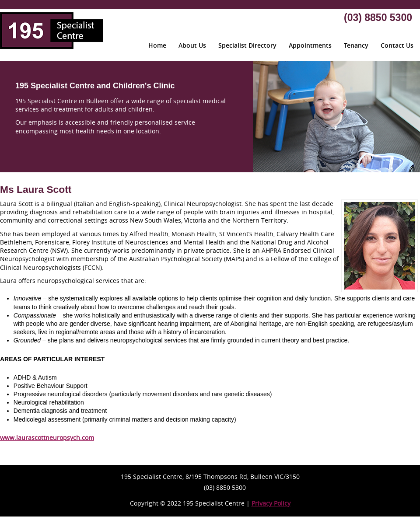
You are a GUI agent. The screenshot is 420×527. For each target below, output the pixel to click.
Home (157, 45)
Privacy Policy (271, 503)
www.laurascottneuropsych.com (47, 438)
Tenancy (356, 45)
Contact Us (397, 45)
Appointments (310, 45)
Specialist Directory (247, 45)
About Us (192, 45)
